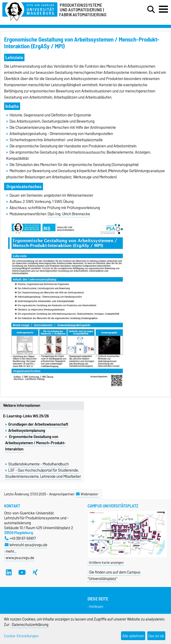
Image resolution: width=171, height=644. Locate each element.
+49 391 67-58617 (20, 538)
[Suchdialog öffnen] (151, 10)
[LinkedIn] (9, 572)
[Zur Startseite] (30, 11)
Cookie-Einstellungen (21, 636)
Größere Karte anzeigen (106, 563)
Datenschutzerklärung (30, 625)
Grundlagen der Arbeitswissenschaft (38, 424)
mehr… (11, 551)
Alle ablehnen (133, 636)
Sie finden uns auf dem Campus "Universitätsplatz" (114, 575)
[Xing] (35, 572)
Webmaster (87, 494)
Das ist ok (156, 636)
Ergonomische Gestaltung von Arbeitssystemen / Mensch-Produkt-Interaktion (35, 443)
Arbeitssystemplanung (27, 431)
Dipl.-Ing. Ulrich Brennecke (69, 214)
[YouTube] (22, 572)
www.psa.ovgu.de (20, 558)
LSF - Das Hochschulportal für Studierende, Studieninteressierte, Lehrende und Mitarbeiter (43, 473)
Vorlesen (96, 606)
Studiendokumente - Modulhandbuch (39, 464)
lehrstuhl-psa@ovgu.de (26, 545)
